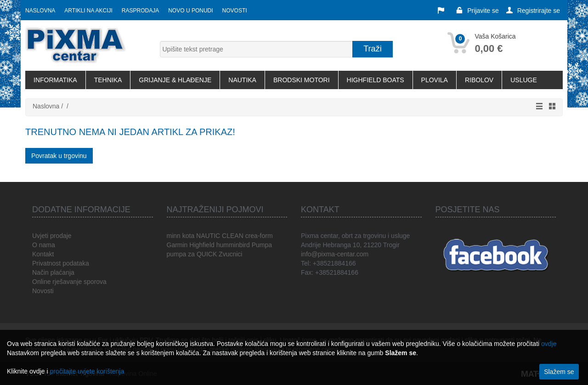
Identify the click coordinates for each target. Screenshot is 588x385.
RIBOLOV (479, 80)
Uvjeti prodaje (52, 236)
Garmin (177, 245)
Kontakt (43, 254)
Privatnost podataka (61, 263)
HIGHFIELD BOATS (376, 80)
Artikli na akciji (88, 11)
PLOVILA (435, 80)
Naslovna (40, 11)
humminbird (233, 245)
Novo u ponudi (190, 11)
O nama (44, 245)
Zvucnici (230, 254)
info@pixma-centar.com (335, 254)
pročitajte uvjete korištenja (87, 371)
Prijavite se (477, 11)
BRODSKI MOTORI (302, 80)
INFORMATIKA (55, 80)
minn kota (181, 236)
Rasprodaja (140, 11)
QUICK (207, 254)
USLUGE (524, 80)
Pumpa (262, 245)
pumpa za (181, 254)
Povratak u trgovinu (59, 156)
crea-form (259, 236)
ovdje (549, 344)
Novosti (235, 11)
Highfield (202, 245)
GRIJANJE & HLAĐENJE (175, 80)
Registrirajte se (533, 11)
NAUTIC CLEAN (220, 236)
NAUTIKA (242, 80)
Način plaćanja (53, 272)
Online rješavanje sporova (69, 282)
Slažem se (559, 372)
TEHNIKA (108, 80)
